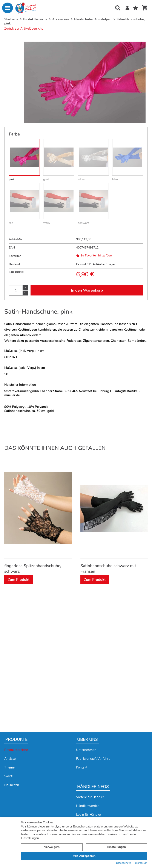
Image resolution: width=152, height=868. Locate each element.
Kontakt (82, 767)
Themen (10, 767)
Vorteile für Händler (90, 797)
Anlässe (10, 759)
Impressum (141, 863)
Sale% (9, 776)
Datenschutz (123, 863)
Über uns (88, 740)
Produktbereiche (16, 750)
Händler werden (88, 806)
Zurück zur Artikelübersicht (24, 29)
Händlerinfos (93, 787)
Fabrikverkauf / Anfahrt (93, 759)
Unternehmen (86, 750)
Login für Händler (89, 815)
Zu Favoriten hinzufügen (95, 256)
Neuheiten (12, 785)
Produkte (16, 740)
